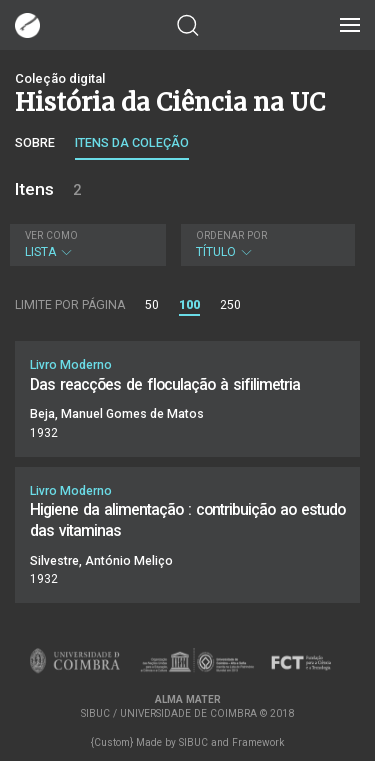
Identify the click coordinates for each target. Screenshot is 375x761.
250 (230, 305)
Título (265, 244)
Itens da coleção (132, 142)
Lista (85, 244)
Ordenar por (231, 235)
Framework (258, 742)
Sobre (35, 142)
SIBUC (193, 742)
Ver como (51, 235)
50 (152, 305)
